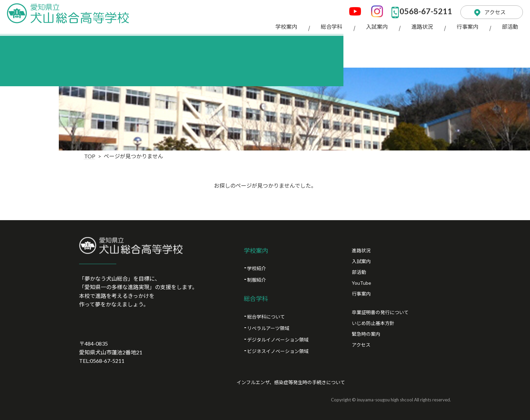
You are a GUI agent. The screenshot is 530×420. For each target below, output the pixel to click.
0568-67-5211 (419, 10)
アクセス (492, 10)
